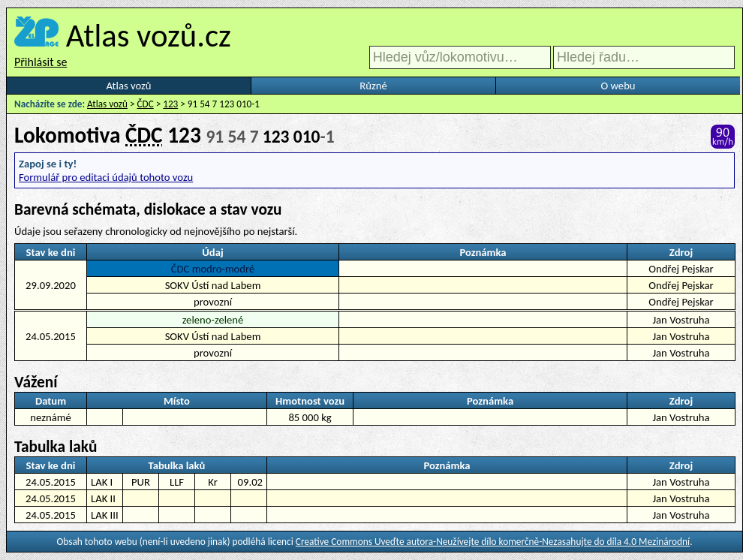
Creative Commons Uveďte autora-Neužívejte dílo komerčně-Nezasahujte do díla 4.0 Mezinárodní (493, 542)
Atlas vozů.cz (149, 35)
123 (170, 104)
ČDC (146, 104)
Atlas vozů (129, 86)
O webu (618, 86)
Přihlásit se (41, 62)
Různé (373, 86)
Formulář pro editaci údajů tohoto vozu (106, 177)
